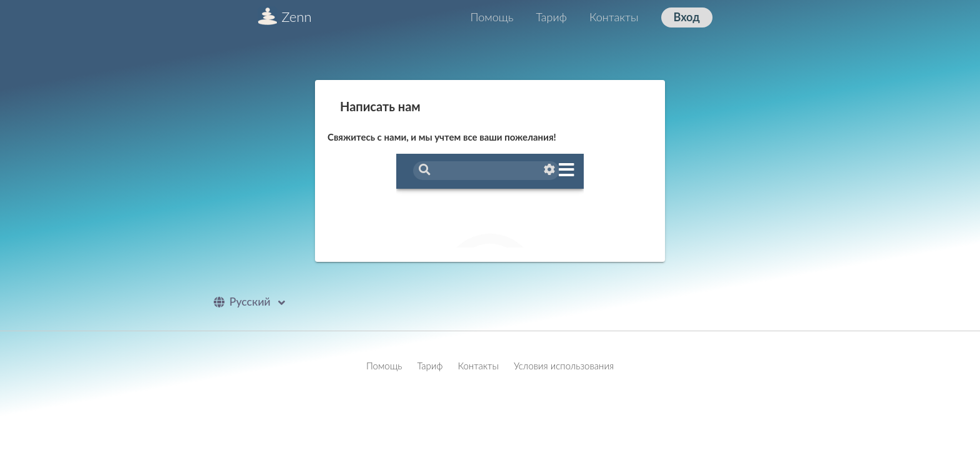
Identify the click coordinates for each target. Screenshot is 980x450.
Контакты (614, 17)
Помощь (492, 17)
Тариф (552, 17)
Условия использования (564, 366)
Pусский (252, 302)
